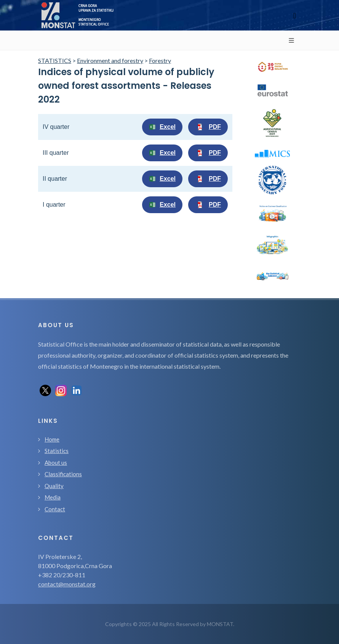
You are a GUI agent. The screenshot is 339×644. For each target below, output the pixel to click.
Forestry (160, 60)
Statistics (57, 451)
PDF (208, 127)
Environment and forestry (110, 60)
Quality (54, 486)
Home (52, 439)
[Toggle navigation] (295, 15)
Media (53, 497)
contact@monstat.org (67, 584)
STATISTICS (55, 60)
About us (56, 463)
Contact (55, 509)
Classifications (63, 474)
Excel (162, 127)
